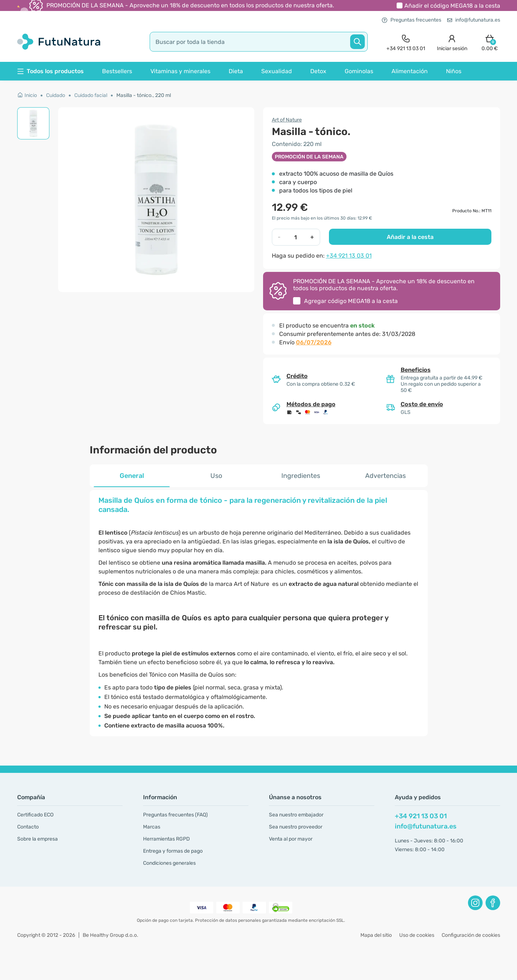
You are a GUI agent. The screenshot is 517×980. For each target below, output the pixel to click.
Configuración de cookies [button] (471, 935)
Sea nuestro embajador (296, 815)
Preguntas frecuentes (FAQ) (175, 815)
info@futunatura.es (474, 20)
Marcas (152, 827)
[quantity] (296, 237)
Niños (454, 71)
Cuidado (56, 95)
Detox (318, 71)
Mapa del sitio (376, 935)
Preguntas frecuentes (411, 20)
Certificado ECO (35, 815)
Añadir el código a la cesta (452, 6)
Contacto (28, 827)
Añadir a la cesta (410, 237)
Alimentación (410, 71)
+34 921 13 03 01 (349, 256)
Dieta (236, 71)
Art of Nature (287, 120)
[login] (452, 42)
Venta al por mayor (291, 839)
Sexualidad (277, 71)
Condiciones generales (169, 863)
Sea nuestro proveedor (296, 827)
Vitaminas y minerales (180, 71)
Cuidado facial (91, 95)
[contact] (406, 42)
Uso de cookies (417, 935)
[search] (259, 42)
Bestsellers (117, 71)
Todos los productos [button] (50, 71)
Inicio (27, 95)
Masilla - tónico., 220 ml (144, 95)
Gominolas (359, 71)
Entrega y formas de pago (173, 851)
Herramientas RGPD (166, 839)
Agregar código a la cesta (351, 301)
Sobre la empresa (38, 839)
